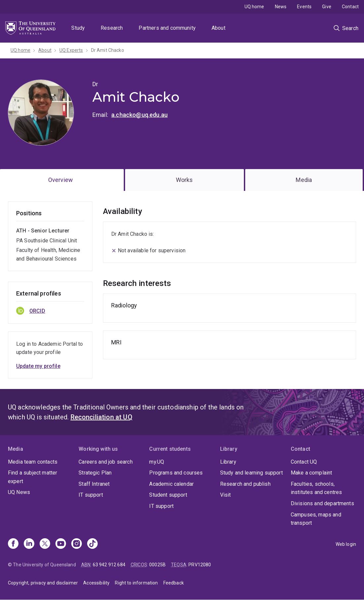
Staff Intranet (94, 484)
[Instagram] (77, 544)
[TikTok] (92, 544)
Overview (61, 180)
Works (184, 180)
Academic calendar (171, 484)
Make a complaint (312, 473)
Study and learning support (251, 473)
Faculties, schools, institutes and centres (316, 488)
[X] (45, 544)
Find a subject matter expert (33, 477)
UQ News (19, 492)
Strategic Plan (95, 473)
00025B (157, 565)
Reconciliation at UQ (101, 417)
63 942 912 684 (109, 565)
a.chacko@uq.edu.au (139, 115)
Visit (226, 495)
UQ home (254, 7)
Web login (346, 544)
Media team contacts (33, 462)
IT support (91, 495)
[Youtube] (61, 544)
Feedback (174, 583)
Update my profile (38, 366)
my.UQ (157, 462)
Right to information (136, 583)
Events (304, 7)
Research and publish (245, 484)
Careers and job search (106, 462)
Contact (350, 7)
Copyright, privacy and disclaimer (43, 583)
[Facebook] (13, 544)
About (218, 28)
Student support (168, 495)
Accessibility (96, 583)
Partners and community (167, 28)
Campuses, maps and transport (316, 519)
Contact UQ (304, 462)
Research (112, 28)
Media (304, 180)
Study (78, 28)
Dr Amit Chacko (108, 50)
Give (327, 7)
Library (228, 462)
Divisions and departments (322, 503)
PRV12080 (200, 565)
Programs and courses (176, 473)
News (281, 7)
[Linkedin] (29, 544)
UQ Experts (71, 50)
